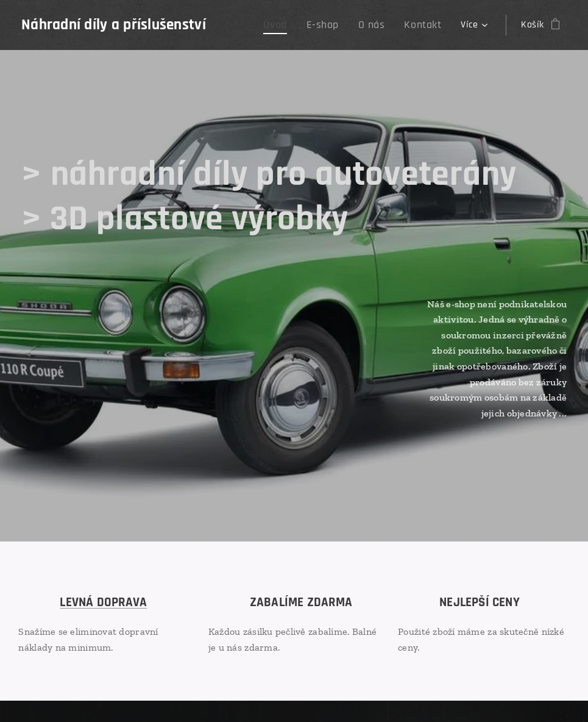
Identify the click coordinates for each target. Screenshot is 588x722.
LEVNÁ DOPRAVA (103, 602)
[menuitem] (290, 25)
